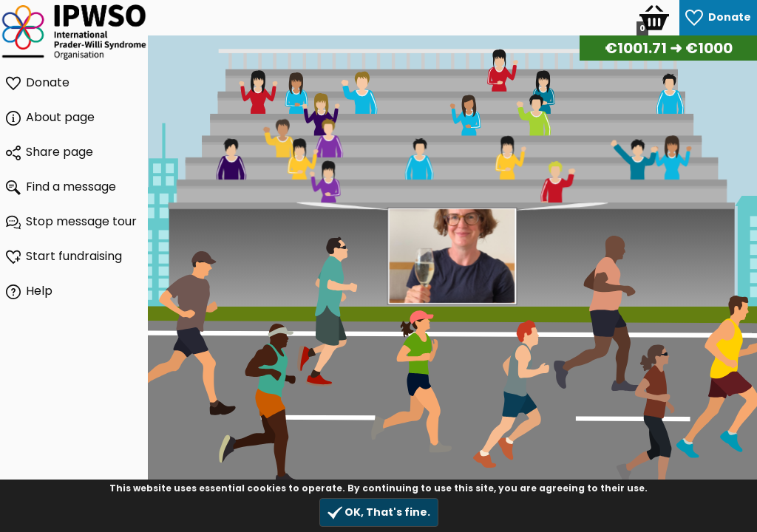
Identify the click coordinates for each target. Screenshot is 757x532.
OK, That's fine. (379, 512)
